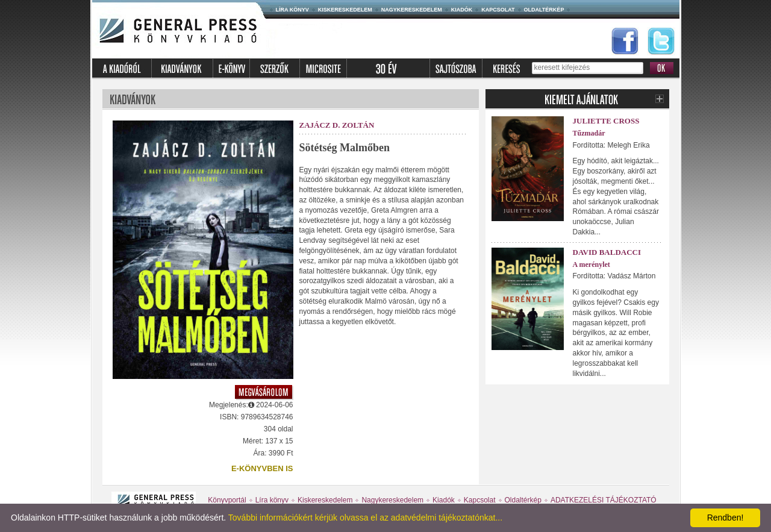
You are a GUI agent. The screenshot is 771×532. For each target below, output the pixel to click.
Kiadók (462, 10)
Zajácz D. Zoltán (337, 125)
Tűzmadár (589, 133)
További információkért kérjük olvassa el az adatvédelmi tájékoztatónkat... (365, 518)
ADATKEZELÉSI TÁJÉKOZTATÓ (604, 500)
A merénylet (592, 264)
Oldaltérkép (544, 10)
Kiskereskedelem (345, 10)
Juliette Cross (606, 121)
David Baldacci (607, 252)
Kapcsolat (498, 10)
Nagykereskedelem (412, 10)
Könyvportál (227, 500)
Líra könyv (292, 10)
